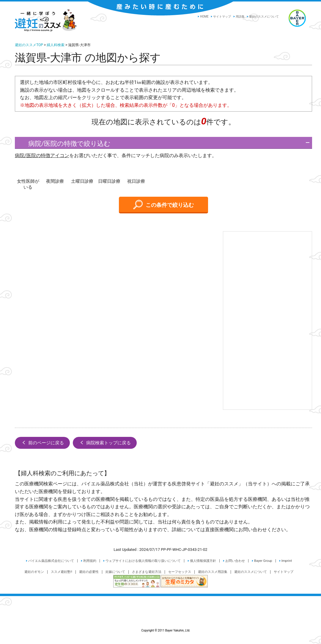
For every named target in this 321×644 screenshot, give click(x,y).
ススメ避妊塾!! (62, 572)
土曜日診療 (82, 181)
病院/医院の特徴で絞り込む (64, 144)
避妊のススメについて (264, 17)
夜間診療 (55, 181)
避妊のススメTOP (29, 45)
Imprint (287, 561)
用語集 (240, 17)
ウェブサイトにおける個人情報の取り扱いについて (143, 561)
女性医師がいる (28, 184)
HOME (204, 17)
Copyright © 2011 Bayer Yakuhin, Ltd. (160, 616)
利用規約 (90, 561)
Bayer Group (263, 561)
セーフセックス (180, 572)
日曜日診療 (109, 181)
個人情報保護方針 (203, 561)
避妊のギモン (34, 572)
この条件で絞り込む (163, 204)
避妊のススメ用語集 (213, 572)
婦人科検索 (56, 45)
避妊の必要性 (89, 572)
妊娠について (115, 572)
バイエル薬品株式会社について (51, 561)
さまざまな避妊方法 (147, 572)
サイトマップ (222, 17)
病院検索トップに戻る (105, 443)
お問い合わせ (235, 561)
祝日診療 (136, 181)
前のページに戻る (42, 443)
